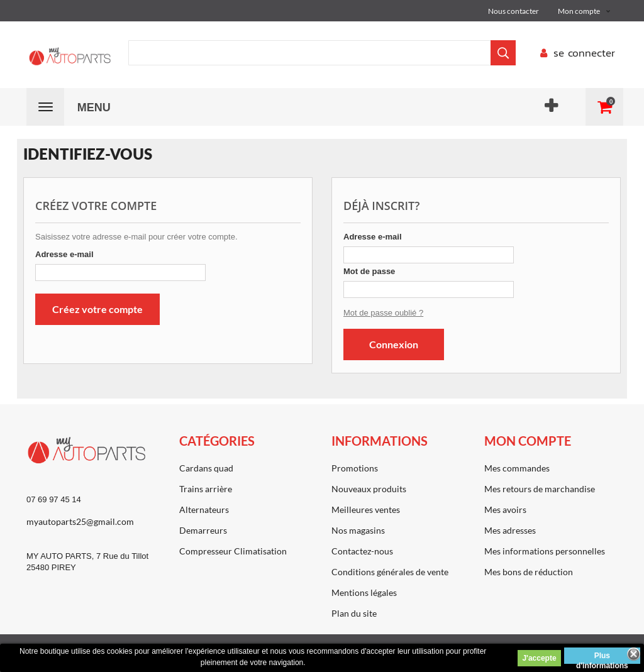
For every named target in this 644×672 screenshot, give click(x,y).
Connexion (394, 344)
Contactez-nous (362, 551)
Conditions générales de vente (390, 572)
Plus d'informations (602, 658)
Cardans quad (206, 468)
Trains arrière (206, 489)
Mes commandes (517, 468)
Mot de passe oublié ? (383, 313)
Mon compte (528, 441)
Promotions (355, 468)
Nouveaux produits (369, 489)
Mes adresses (510, 530)
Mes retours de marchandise (540, 489)
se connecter (575, 53)
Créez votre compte (97, 309)
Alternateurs (204, 510)
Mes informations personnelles (545, 551)
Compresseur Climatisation (233, 551)
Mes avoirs (505, 510)
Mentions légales (364, 592)
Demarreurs (203, 530)
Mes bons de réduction (529, 572)
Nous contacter (514, 11)
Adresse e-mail (64, 254)
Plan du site (354, 613)
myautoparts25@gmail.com (80, 521)
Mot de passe (369, 271)
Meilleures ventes (366, 510)
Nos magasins (358, 530)
